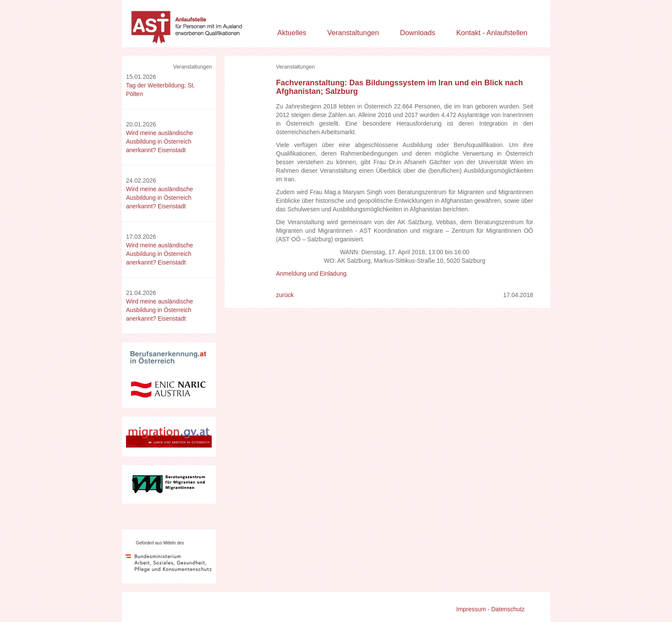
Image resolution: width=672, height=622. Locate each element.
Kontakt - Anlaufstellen (492, 33)
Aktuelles (292, 33)
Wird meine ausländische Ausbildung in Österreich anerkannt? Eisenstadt (159, 141)
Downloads (418, 33)
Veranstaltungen (353, 33)
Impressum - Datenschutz (491, 609)
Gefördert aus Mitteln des (160, 543)
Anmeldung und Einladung (311, 273)
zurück (285, 295)
